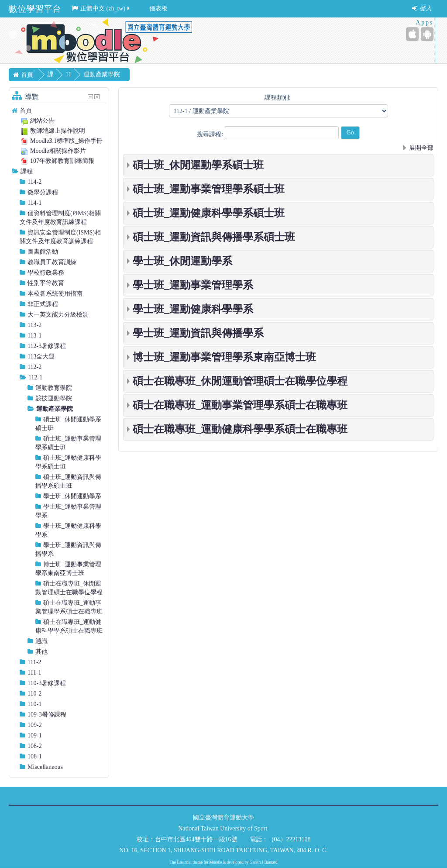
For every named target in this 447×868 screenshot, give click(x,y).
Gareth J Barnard (264, 862)
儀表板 (158, 9)
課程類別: (278, 98)
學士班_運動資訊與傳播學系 (198, 333)
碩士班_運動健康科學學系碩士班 (209, 213)
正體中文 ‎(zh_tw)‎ (101, 9)
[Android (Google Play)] (427, 34)
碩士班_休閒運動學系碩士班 (198, 165)
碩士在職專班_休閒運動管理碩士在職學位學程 (240, 381)
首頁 (26, 111)
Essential (184, 862)
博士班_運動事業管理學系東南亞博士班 (224, 357)
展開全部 (421, 148)
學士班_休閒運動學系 (182, 261)
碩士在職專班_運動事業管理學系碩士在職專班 (240, 405)
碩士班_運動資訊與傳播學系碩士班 (214, 237)
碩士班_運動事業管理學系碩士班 (209, 189)
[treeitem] (59, 111)
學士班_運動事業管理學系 (193, 285)
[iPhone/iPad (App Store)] (412, 34)
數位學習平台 (35, 9)
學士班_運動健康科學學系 (193, 309)
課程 (27, 171)
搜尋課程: (211, 134)
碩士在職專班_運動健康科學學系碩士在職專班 (240, 429)
